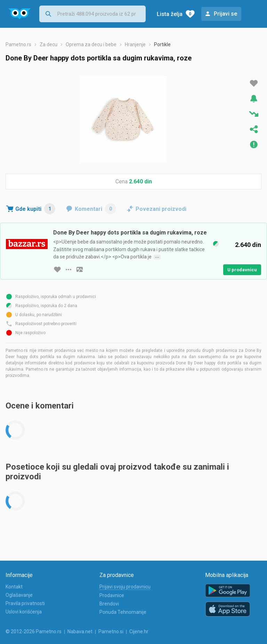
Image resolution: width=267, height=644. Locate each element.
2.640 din (140, 181)
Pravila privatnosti (25, 603)
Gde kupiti (35, 209)
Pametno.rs (18, 44)
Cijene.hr (139, 631)
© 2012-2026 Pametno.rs (34, 631)
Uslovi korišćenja (24, 612)
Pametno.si (111, 631)
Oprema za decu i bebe (91, 44)
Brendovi (109, 604)
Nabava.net (80, 631)
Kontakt (14, 587)
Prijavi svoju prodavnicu (125, 587)
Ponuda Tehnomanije (123, 612)
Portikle (162, 44)
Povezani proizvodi (161, 209)
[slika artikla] (80, 270)
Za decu (48, 44)
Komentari (95, 209)
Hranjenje (135, 44)
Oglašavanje (19, 595)
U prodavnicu (242, 270)
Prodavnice (112, 595)
